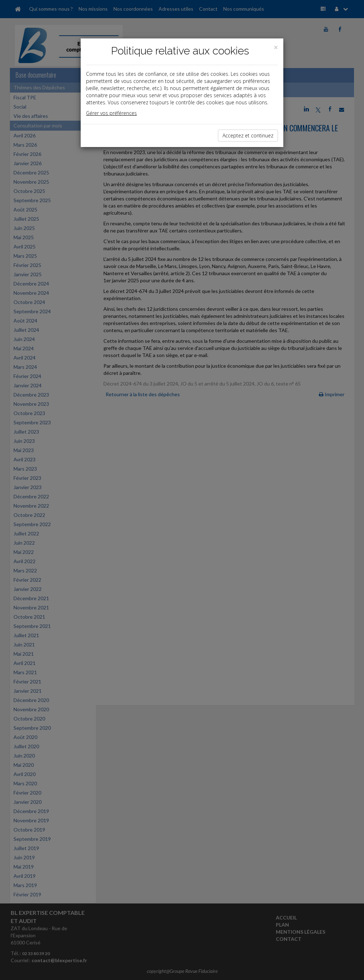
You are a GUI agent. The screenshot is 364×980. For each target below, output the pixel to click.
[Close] (276, 48)
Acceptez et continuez (248, 135)
